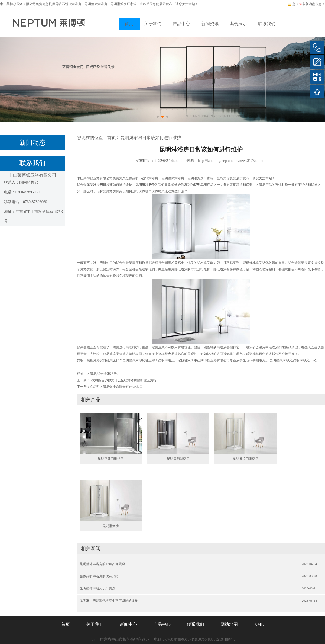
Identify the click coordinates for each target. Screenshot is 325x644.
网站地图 (229, 624)
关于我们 (153, 24)
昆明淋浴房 (111, 526)
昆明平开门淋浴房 (111, 459)
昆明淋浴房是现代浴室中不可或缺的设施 (109, 601)
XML (259, 624)
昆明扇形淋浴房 (178, 459)
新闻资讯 (210, 24)
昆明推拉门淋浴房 (246, 459)
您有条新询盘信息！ (306, 4)
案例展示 (238, 24)
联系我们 (267, 24)
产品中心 (181, 24)
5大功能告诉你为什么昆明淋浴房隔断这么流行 (123, 380)
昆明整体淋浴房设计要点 (97, 588)
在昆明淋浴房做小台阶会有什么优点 (116, 387)
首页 (129, 24)
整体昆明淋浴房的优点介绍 (99, 576)
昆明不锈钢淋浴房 (68, 4)
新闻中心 (128, 624)
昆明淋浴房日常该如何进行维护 (151, 138)
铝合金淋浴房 (107, 374)
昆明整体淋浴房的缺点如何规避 (102, 564)
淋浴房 (92, 374)
